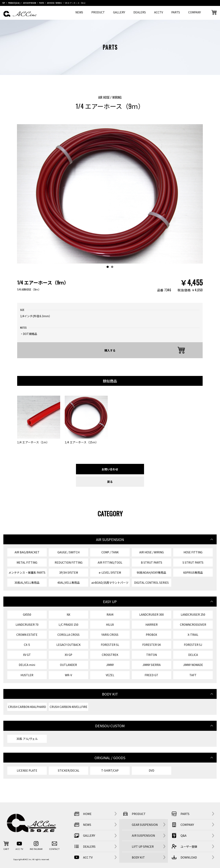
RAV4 (110, 614)
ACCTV (159, 12)
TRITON (152, 655)
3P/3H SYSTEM (69, 572)
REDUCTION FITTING (69, 562)
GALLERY (119, 12)
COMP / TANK (110, 552)
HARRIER (152, 625)
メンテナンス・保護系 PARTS (27, 572)
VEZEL (110, 675)
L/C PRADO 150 (68, 625)
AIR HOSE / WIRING (152, 552)
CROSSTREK (110, 655)
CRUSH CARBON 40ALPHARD (27, 707)
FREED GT (151, 675)
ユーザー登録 (184, 847)
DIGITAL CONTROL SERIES (151, 583)
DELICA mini (27, 665)
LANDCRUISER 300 (152, 614)
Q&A (179, 835)
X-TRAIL (193, 635)
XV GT (27, 655)
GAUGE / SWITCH (68, 552)
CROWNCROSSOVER (193, 625)
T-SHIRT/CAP (110, 770)
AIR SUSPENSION (143, 835)
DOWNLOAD (184, 857)
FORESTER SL (110, 645)
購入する (110, 350)
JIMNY (110, 665)
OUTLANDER (68, 665)
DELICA (193, 655)
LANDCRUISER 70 (27, 625)
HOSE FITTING (193, 552)
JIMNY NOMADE (193, 665)
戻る (110, 482)
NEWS (79, 12)
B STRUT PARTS (152, 562)
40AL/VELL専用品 (69, 583)
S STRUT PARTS (193, 562)
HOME (82, 814)
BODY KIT (138, 857)
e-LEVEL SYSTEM (110, 572)
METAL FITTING (27, 562)
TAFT (193, 675)
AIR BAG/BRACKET (27, 552)
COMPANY (195, 12)
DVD (152, 770)
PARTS (176, 12)
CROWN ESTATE (27, 635)
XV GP (68, 655)
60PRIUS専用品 (193, 572)
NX (68, 614)
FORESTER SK (152, 645)
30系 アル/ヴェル (27, 739)
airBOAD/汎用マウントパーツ (110, 583)
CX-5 (27, 645)
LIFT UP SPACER (143, 846)
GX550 (27, 614)
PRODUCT (98, 12)
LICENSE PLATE (27, 770)
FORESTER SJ (193, 645)
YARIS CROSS (110, 635)
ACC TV (83, 857)
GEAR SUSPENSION (145, 825)
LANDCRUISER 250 (193, 614)
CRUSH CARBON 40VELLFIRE (69, 707)
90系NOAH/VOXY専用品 (151, 572)
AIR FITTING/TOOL (110, 562)
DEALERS (140, 12)
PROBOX (151, 635)
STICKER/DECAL (69, 770)
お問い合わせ (110, 469)
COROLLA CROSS (68, 635)
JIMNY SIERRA (152, 665)
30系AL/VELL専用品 (27, 583)
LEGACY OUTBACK (68, 645)
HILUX (110, 625)
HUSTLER (27, 675)
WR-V (68, 675)
